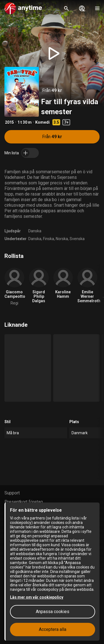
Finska (49, 239)
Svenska (77, 239)
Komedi (42, 122)
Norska (62, 239)
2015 (9, 122)
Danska (35, 231)
